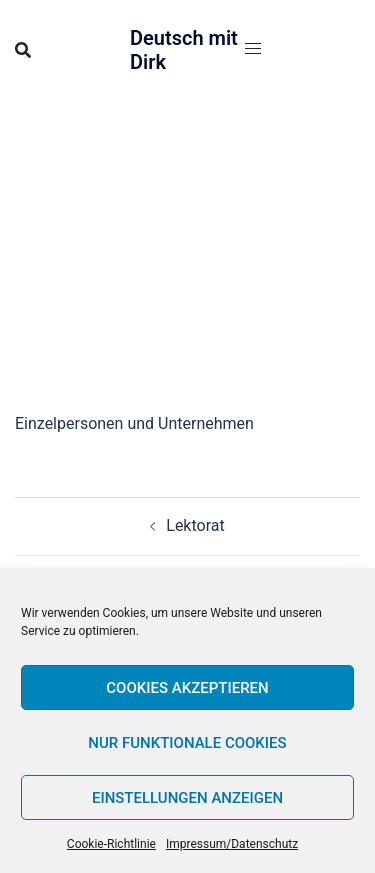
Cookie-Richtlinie (111, 844)
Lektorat (195, 525)
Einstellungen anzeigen (187, 798)
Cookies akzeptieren (187, 688)
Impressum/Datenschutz (232, 844)
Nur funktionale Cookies (187, 743)
